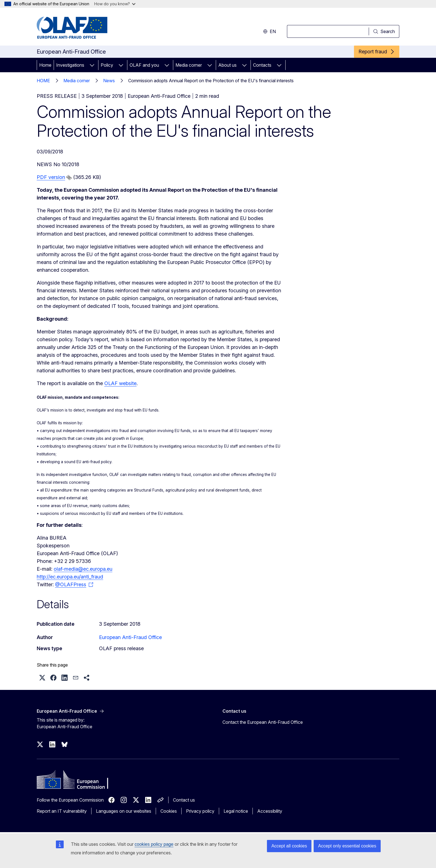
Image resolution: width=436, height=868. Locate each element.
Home (45, 65)
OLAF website (120, 383)
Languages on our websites (124, 811)
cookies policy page (154, 844)
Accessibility (270, 811)
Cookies (169, 811)
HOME (43, 81)
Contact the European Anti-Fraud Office (263, 722)
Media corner (189, 65)
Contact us (184, 800)
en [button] (269, 31)
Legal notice (236, 811)
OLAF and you (144, 65)
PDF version (51, 177)
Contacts (262, 65)
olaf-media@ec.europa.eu (83, 569)
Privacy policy (200, 811)
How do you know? (115, 4)
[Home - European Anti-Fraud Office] (81, 28)
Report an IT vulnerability (62, 811)
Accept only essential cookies (347, 846)
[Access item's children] (92, 65)
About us (227, 65)
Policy (107, 65)
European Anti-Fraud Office (130, 637)
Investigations (70, 65)
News (109, 81)
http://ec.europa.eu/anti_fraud (70, 577)
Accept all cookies (289, 846)
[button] (42, 678)
